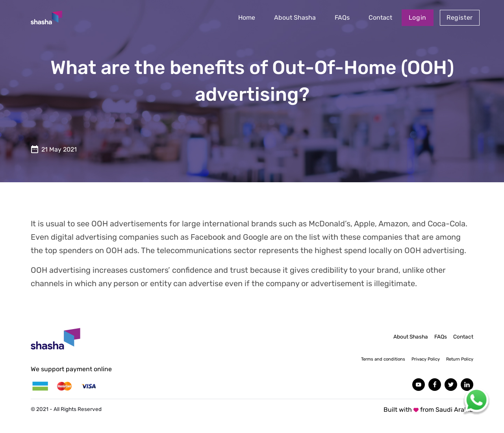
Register (460, 18)
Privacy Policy (426, 359)
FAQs (342, 18)
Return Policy (460, 359)
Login (418, 18)
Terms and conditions (383, 359)
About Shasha (295, 18)
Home (247, 18)
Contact (380, 18)
